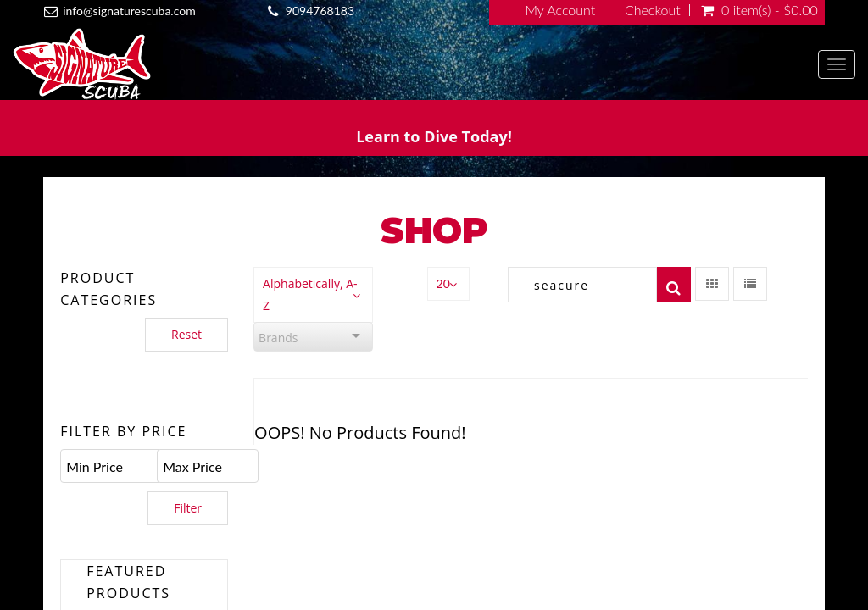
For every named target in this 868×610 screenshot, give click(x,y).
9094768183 (320, 11)
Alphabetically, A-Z (310, 294)
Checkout (653, 10)
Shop (434, 230)
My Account (561, 10)
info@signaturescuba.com (129, 11)
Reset (186, 334)
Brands (278, 338)
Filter (188, 508)
